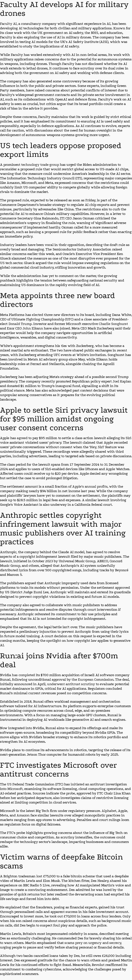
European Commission (96, 679)
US (2, 263)
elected (37, 315)
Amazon (23, 815)
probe (71, 793)
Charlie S (106, 324)
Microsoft (74, 324)
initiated (77, 784)
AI (105, 597)
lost (39, 876)
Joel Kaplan (122, 381)
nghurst (121, 324)
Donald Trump (20, 324)
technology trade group (40, 165)
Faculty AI (8, 24)
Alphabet (109, 811)
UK (40, 33)
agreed (22, 438)
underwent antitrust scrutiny (71, 684)
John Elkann (33, 328)
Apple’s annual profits (90, 486)
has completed (23, 675)
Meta (4, 815)
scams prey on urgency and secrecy (93, 943)
